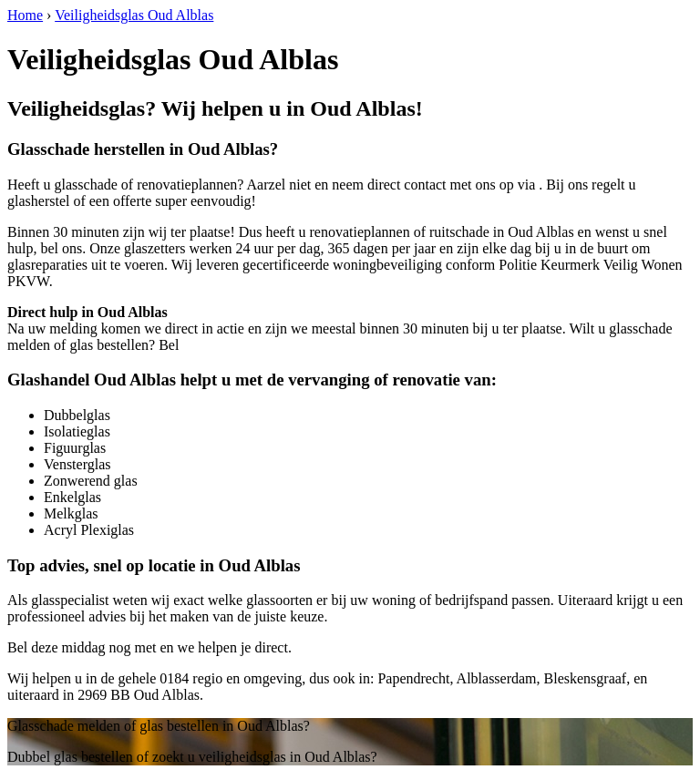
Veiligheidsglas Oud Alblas (134, 15)
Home (25, 15)
